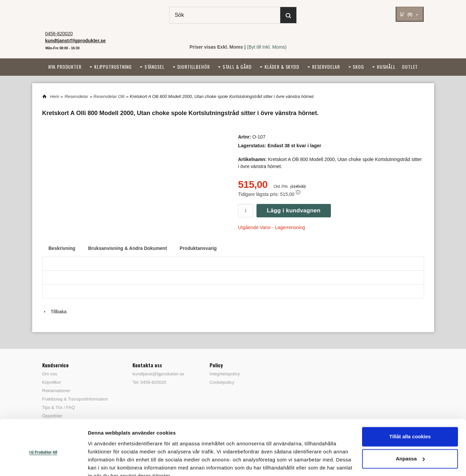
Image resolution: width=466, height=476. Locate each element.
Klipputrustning (113, 67)
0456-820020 (59, 34)
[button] (298, 192)
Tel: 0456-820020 (149, 382)
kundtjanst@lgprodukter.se (158, 374)
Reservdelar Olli (109, 96)
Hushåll (386, 67)
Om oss (50, 374)
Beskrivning (62, 248)
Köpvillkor (52, 382)
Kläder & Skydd (282, 67)
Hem (54, 96)
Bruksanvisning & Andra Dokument (128, 248)
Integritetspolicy (225, 374)
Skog (358, 67)
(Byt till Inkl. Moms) (267, 47)
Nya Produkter (65, 67)
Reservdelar (326, 67)
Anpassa (410, 427)
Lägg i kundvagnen (294, 210)
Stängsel (155, 67)
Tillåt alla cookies (410, 405)
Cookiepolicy (222, 382)
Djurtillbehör (194, 67)
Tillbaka (54, 312)
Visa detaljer (103, 463)
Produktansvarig (198, 248)
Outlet (410, 67)
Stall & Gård (237, 67)
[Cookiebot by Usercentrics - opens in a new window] (43, 463)
